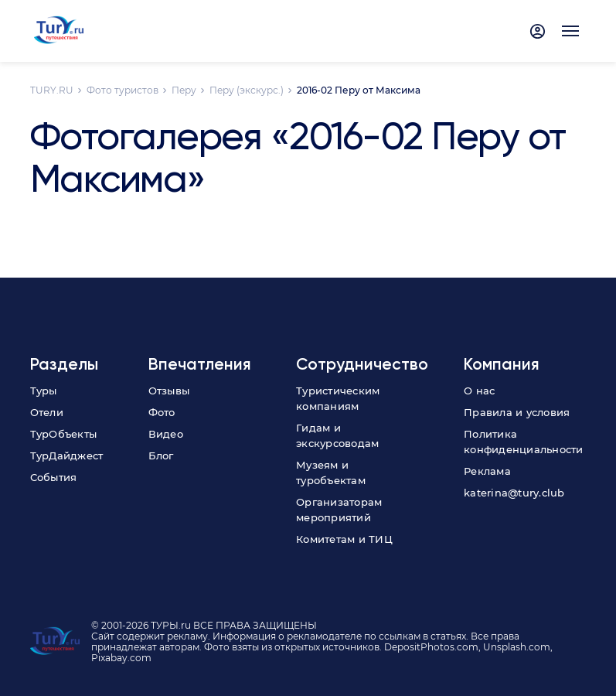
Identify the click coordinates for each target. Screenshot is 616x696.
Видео (166, 434)
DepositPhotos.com (431, 647)
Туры (44, 391)
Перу (184, 90)
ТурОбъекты (64, 434)
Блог (161, 455)
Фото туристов (123, 90)
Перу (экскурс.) (247, 90)
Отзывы (169, 391)
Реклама (487, 471)
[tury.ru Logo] (59, 31)
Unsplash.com (517, 647)
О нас (479, 391)
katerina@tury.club (514, 493)
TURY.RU (52, 90)
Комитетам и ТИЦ (344, 539)
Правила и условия (517, 412)
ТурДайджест (67, 455)
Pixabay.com (121, 658)
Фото (162, 412)
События (54, 477)
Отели (47, 412)
